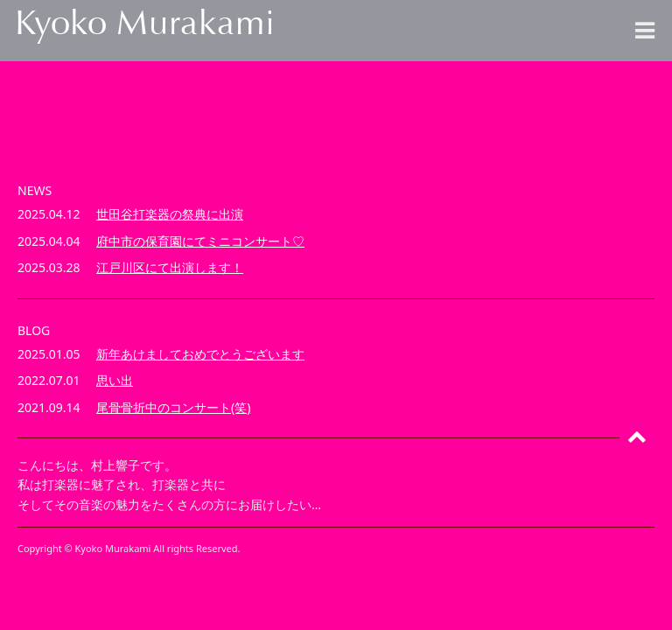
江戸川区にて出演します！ (170, 267)
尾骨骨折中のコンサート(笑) (173, 407)
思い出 (115, 380)
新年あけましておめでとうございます (200, 354)
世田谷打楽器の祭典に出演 (170, 214)
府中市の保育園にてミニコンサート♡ (200, 241)
